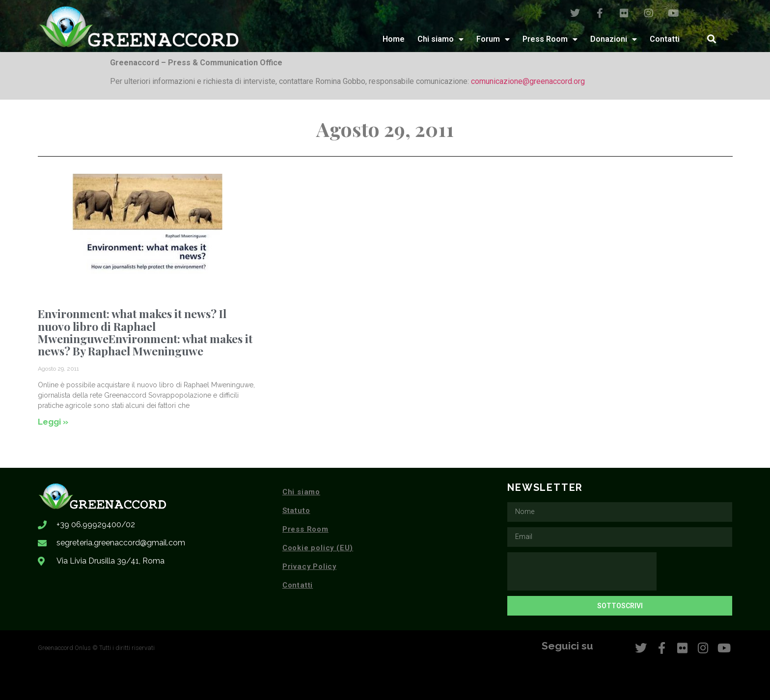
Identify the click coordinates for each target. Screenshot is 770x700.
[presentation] (582, 571)
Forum (493, 39)
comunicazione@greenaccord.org (528, 81)
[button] (711, 39)
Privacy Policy (309, 566)
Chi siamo (440, 39)
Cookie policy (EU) (318, 548)
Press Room (550, 39)
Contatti (665, 39)
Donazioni (614, 39)
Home (394, 39)
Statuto (296, 511)
